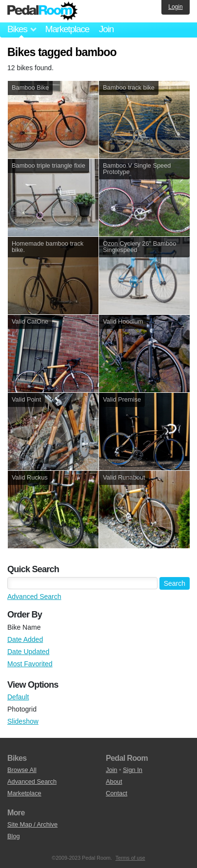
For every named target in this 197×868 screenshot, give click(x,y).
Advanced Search (34, 597)
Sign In (133, 770)
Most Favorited (30, 664)
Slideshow (23, 721)
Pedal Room (42, 11)
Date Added (25, 639)
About (114, 781)
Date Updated (28, 652)
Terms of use (130, 858)
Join (106, 29)
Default (18, 697)
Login (175, 7)
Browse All (22, 770)
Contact (117, 793)
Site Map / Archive (32, 824)
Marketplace (67, 29)
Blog (14, 836)
